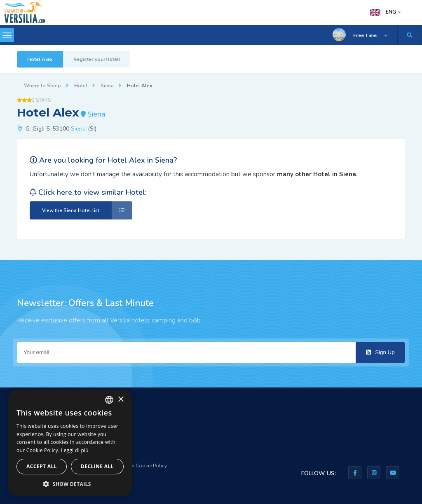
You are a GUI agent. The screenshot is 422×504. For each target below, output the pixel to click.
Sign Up (380, 352)
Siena (107, 86)
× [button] (121, 400)
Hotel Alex (40, 59)
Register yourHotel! (97, 59)
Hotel (81, 86)
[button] (70, 484)
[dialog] (70, 443)
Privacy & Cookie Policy (140, 466)
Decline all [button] (97, 466)
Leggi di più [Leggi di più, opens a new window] (75, 450)
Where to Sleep (42, 86)
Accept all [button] (42, 466)
